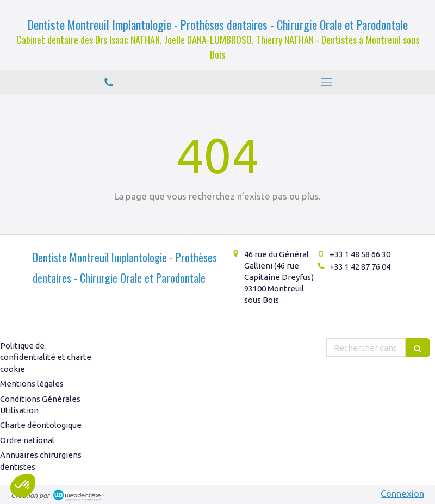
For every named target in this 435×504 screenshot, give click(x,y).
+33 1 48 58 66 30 (360, 254)
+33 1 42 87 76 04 (360, 267)
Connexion (402, 493)
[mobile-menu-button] (326, 82)
